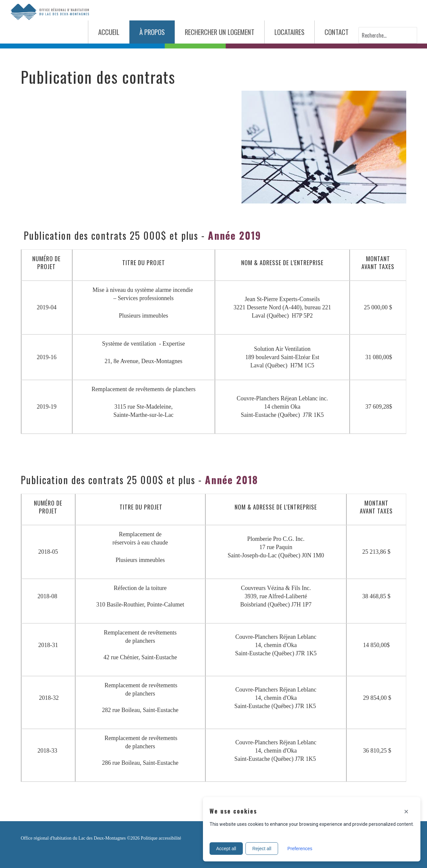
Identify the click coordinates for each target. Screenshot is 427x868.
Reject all (262, 849)
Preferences (300, 849)
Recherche (359, 27)
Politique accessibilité (161, 838)
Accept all (226, 849)
